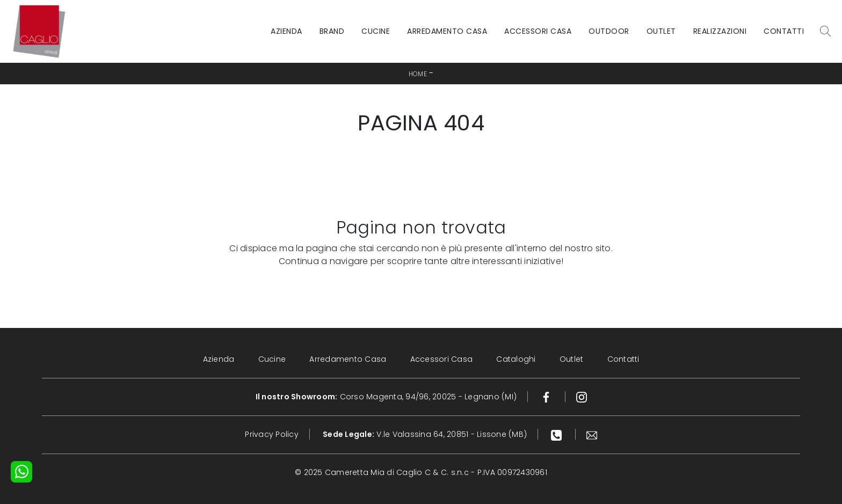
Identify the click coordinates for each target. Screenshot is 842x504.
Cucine (376, 31)
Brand (332, 31)
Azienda (286, 31)
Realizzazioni (720, 31)
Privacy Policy (272, 434)
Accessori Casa (538, 31)
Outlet (661, 31)
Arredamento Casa (447, 31)
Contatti (784, 31)
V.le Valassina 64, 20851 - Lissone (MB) (425, 434)
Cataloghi (516, 359)
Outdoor (609, 31)
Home (418, 74)
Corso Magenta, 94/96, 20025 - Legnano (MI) (386, 397)
